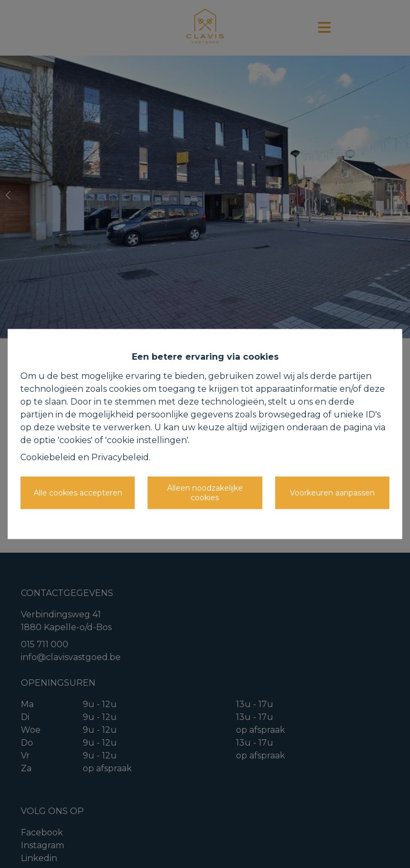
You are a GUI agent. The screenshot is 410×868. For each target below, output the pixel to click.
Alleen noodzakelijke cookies (205, 493)
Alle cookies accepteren (78, 492)
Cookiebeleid (48, 457)
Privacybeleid (120, 457)
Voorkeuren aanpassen (332, 492)
